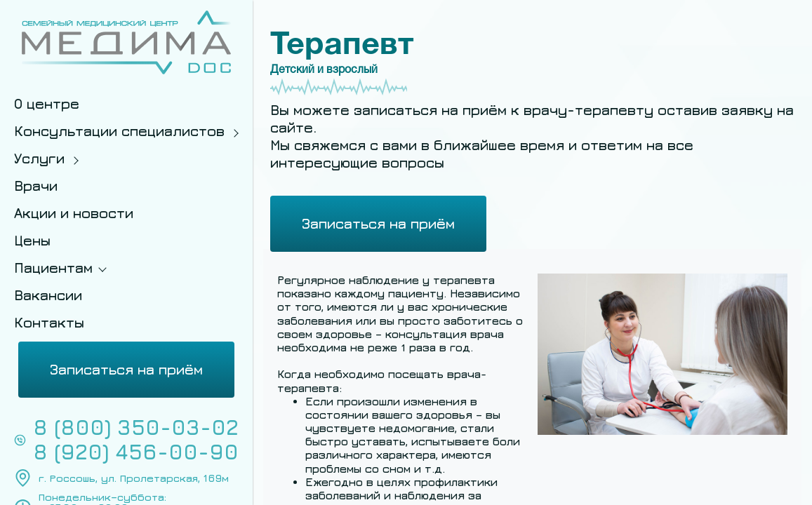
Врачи (36, 186)
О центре (47, 103)
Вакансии (48, 295)
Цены (32, 240)
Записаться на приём (126, 369)
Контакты (49, 322)
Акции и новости (74, 213)
